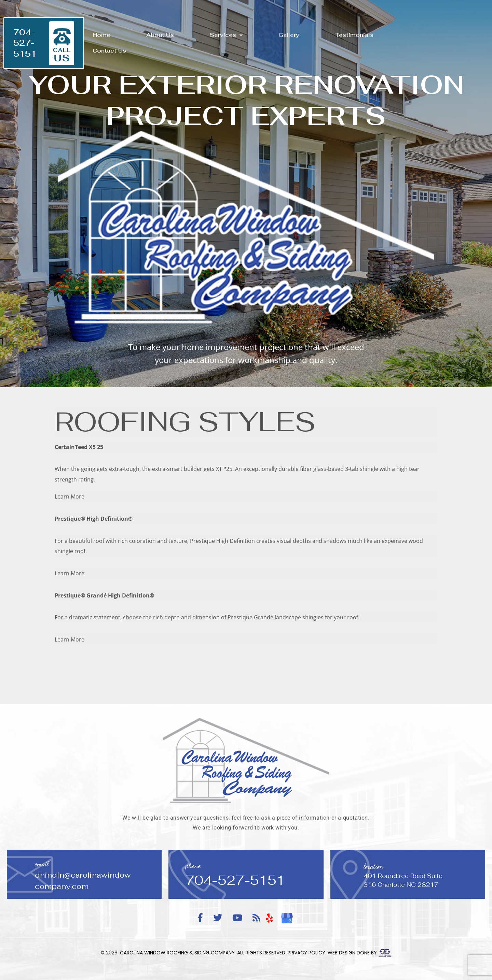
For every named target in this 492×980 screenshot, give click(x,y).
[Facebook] (200, 918)
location (373, 866)
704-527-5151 (25, 43)
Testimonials (354, 35)
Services (226, 35)
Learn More (70, 496)
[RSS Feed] (256, 918)
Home (101, 35)
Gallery (289, 35)
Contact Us (109, 51)
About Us (160, 35)
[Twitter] (218, 918)
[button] (226, 35)
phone (193, 866)
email (42, 864)
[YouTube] (237, 918)
